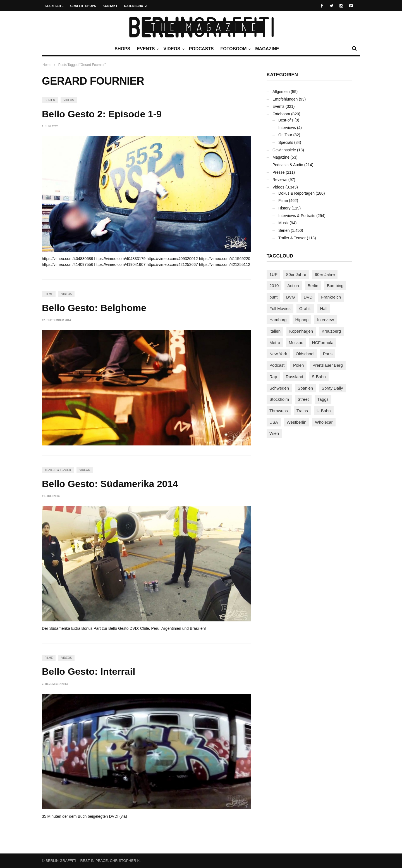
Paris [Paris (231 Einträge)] (328, 354)
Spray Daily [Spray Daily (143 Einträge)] (332, 388)
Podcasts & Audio (288, 165)
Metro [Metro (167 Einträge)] (275, 343)
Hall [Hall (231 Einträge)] (324, 308)
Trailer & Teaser (58, 470)
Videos (173, 49)
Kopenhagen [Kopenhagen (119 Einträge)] (301, 331)
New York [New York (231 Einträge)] (278, 354)
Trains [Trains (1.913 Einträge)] (302, 411)
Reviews (280, 180)
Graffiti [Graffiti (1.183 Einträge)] (305, 308)
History (284, 208)
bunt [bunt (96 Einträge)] (273, 297)
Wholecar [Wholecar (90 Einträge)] (324, 422)
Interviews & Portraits (297, 216)
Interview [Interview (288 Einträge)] (326, 320)
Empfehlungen (285, 99)
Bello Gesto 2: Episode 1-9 (102, 114)
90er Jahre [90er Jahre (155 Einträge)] (325, 274)
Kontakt (110, 6)
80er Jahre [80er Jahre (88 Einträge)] (296, 274)
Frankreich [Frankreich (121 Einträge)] (331, 297)
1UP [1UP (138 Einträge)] (273, 274)
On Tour (285, 135)
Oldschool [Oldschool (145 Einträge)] (305, 354)
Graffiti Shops (83, 6)
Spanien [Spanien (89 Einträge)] (305, 388)
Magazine (267, 49)
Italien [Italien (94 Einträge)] (275, 331)
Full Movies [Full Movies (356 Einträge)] (280, 308)
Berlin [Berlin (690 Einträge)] (313, 286)
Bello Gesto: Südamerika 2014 (110, 484)
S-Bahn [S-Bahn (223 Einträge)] (319, 377)
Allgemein (281, 92)
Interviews (287, 128)
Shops (122, 49)
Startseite (54, 6)
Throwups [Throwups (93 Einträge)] (279, 411)
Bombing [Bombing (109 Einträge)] (335, 286)
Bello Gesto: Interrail (88, 671)
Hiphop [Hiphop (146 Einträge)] (302, 320)
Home (47, 65)
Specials (286, 142)
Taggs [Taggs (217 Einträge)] (323, 399)
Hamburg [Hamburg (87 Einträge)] (278, 320)
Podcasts (201, 49)
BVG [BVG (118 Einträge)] (291, 297)
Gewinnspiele (284, 150)
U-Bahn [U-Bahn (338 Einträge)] (324, 411)
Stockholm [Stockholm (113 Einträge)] (279, 399)
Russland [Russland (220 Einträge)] (294, 377)
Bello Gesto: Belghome (94, 308)
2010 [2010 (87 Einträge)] (274, 286)
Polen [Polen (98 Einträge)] (298, 365)
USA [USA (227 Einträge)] (274, 422)
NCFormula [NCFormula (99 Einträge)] (323, 343)
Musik (283, 223)
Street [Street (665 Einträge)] (303, 399)
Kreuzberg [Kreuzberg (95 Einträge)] (331, 331)
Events (147, 49)
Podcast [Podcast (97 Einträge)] (277, 365)
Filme (49, 294)
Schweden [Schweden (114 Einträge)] (279, 388)
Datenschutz (136, 6)
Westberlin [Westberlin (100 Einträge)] (297, 422)
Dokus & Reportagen (296, 193)
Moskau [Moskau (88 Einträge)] (296, 343)
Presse (279, 172)
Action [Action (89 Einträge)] (293, 286)
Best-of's (286, 120)
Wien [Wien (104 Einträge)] (274, 433)
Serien (50, 100)
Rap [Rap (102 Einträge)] (273, 377)
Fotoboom (235, 49)
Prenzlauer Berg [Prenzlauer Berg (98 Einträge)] (327, 365)
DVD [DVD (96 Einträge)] (308, 297)
